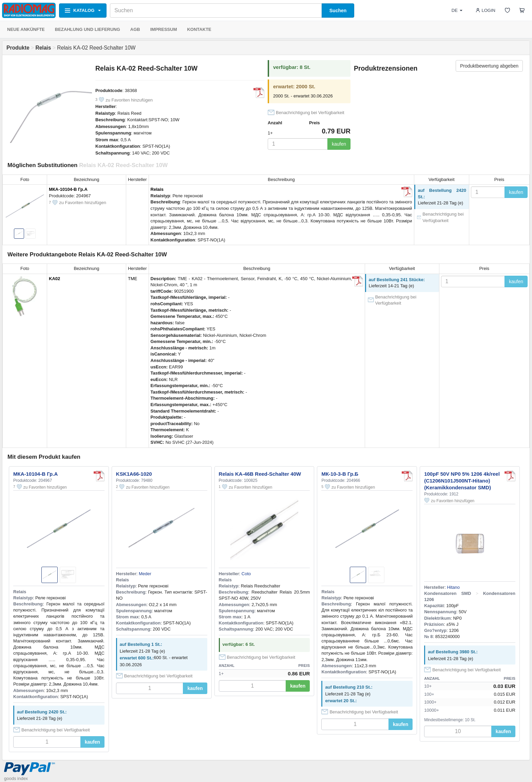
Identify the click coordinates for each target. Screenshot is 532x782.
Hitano (453, 587)
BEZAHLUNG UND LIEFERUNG (88, 29)
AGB (135, 29)
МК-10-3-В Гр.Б (340, 474)
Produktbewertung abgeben (489, 66)
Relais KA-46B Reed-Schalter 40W (260, 474)
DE (457, 10)
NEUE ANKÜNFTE (26, 29)
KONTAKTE (199, 29)
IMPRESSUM (164, 29)
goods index (16, 778)
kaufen (339, 144)
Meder (145, 574)
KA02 (54, 279)
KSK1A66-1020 (134, 474)
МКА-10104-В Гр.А (68, 189)
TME (132, 279)
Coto (246, 574)
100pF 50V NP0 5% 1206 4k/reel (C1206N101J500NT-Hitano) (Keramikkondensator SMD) (462, 481)
